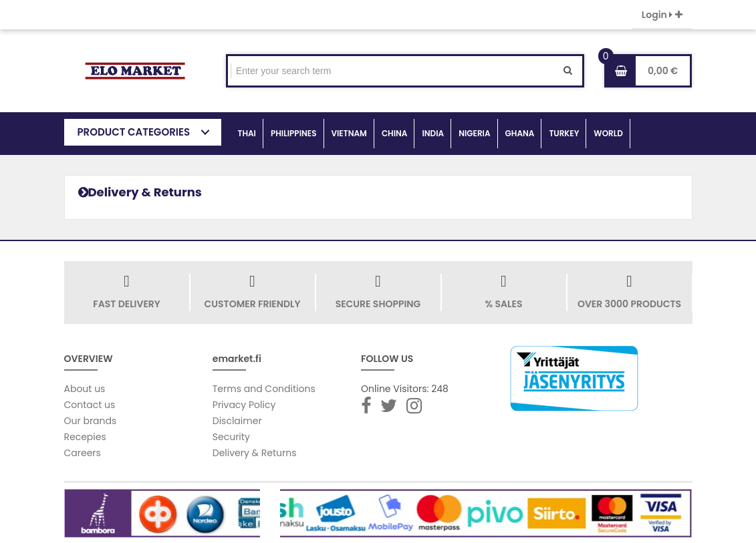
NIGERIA (474, 133)
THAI (247, 133)
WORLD (608, 133)
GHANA (520, 133)
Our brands (91, 421)
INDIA (433, 133)
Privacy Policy (244, 405)
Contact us (90, 405)
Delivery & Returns (255, 453)
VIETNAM (349, 133)
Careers (83, 453)
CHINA (395, 133)
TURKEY (564, 133)
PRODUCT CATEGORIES (134, 132)
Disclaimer (237, 421)
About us (85, 389)
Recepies (85, 437)
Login (662, 15)
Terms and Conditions (264, 389)
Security (231, 437)
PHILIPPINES (294, 133)
